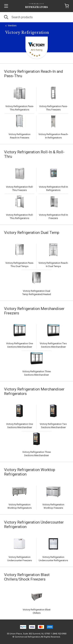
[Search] (36, 17)
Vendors (12, 26)
